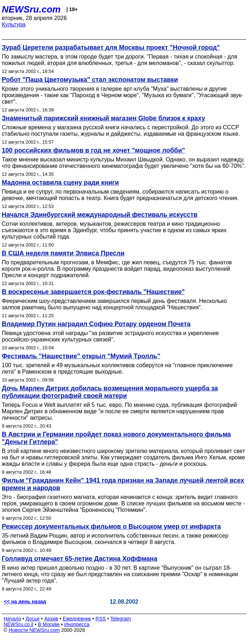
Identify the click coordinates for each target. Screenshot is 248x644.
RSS (101, 619)
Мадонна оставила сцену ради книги (60, 183)
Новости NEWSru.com (34, 630)
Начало (12, 619)
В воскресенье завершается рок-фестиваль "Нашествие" (93, 292)
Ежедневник (77, 619)
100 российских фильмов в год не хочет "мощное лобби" (93, 150)
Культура (14, 24)
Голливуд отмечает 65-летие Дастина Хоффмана (80, 559)
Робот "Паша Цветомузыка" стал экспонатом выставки (90, 80)
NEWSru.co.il (18, 624)
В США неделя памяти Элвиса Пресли (63, 253)
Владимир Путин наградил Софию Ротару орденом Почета (96, 324)
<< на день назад (25, 601)
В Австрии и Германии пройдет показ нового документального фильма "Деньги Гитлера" (116, 438)
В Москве (49, 624)
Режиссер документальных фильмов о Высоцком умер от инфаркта (111, 526)
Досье (33, 619)
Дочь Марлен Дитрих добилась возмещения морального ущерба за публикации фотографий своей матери (110, 392)
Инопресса (77, 624)
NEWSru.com (31, 9)
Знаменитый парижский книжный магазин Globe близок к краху (103, 118)
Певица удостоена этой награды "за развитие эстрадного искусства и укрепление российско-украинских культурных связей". (110, 336)
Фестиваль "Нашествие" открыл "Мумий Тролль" (81, 356)
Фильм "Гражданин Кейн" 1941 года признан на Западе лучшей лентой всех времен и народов (123, 484)
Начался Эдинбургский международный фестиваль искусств (100, 215)
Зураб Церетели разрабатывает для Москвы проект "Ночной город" (111, 48)
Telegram (121, 619)
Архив (51, 619)
